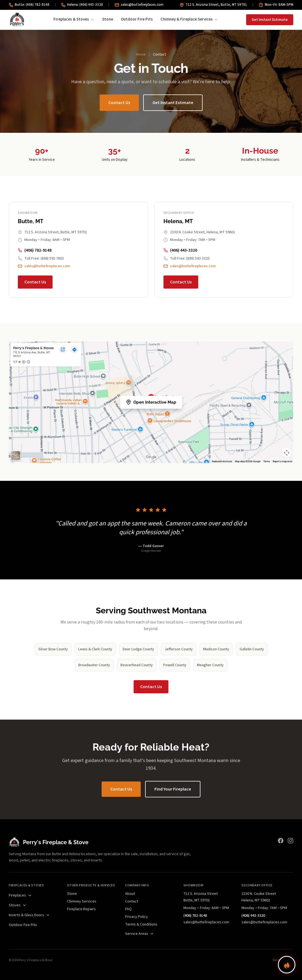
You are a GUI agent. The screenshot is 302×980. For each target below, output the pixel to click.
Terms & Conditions (141, 924)
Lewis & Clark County (95, 649)
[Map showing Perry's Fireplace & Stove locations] (151, 402)
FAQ (128, 909)
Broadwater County (94, 665)
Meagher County (210, 665)
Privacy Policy (136, 917)
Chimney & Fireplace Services (189, 19)
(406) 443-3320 (180, 250)
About (130, 894)
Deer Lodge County (138, 649)
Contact (132, 901)
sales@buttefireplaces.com (139, 5)
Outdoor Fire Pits (137, 19)
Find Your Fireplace (173, 789)
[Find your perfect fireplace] (287, 965)
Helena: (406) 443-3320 (82, 5)
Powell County (175, 665)
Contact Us (119, 103)
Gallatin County (252, 649)
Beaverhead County (137, 665)
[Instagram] (291, 841)
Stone (108, 19)
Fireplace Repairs (81, 909)
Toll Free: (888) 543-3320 (186, 258)
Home (141, 54)
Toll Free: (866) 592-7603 (41, 258)
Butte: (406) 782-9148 (29, 5)
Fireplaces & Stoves (74, 19)
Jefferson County (179, 649)
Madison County (216, 649)
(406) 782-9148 (35, 250)
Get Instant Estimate (270, 20)
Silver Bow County (53, 649)
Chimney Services (82, 901)
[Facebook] (281, 841)
